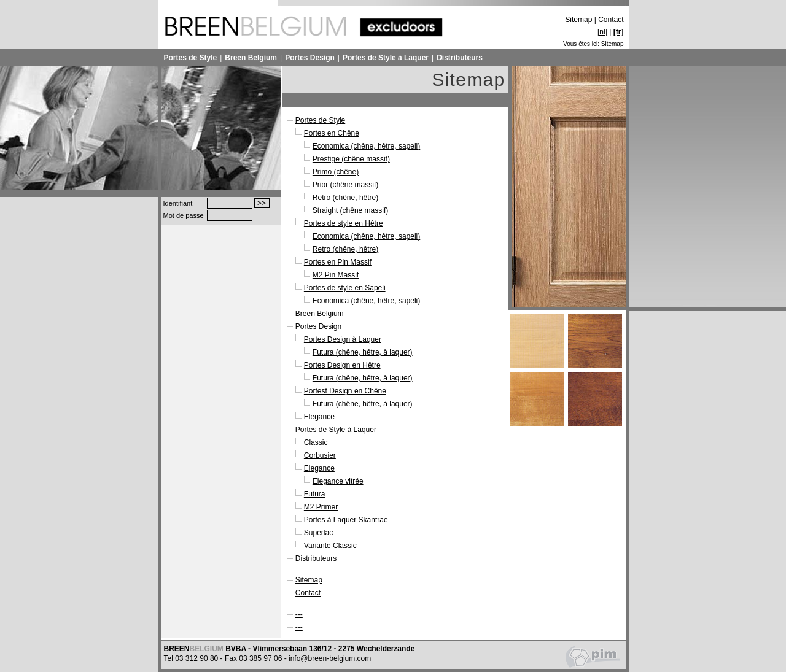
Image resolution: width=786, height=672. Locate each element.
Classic (316, 442)
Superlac (318, 533)
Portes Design (310, 58)
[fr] (619, 32)
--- (299, 614)
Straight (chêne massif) (350, 210)
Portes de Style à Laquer (386, 58)
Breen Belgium (251, 58)
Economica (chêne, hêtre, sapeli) (366, 146)
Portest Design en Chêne (345, 391)
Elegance (319, 417)
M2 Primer (321, 507)
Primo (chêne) (336, 172)
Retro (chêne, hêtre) (345, 198)
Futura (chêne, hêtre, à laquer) (363, 352)
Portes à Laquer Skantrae (346, 520)
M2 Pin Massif (336, 275)
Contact (611, 20)
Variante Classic (330, 546)
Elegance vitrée (338, 481)
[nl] (602, 32)
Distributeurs (460, 58)
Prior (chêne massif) (345, 185)
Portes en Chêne (332, 133)
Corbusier (320, 455)
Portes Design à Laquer (343, 339)
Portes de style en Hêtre (344, 223)
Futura (315, 494)
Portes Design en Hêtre (342, 365)
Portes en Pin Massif (338, 262)
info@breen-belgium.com (330, 658)
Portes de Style (191, 58)
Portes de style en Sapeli (345, 288)
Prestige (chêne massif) (351, 159)
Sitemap (578, 20)
